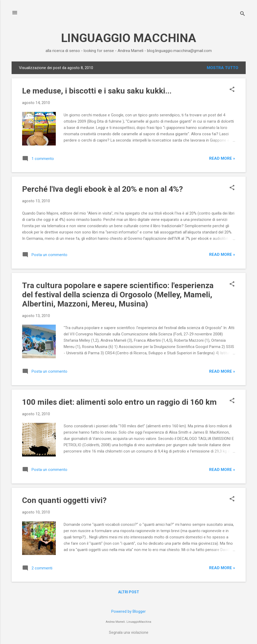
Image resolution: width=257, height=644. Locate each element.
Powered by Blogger (128, 611)
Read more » (222, 158)
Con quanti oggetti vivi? (64, 500)
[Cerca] (243, 14)
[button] (232, 90)
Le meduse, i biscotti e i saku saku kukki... (97, 91)
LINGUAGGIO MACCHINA (129, 38)
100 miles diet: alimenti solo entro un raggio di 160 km (119, 402)
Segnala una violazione (129, 632)
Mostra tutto (223, 68)
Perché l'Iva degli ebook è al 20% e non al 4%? (102, 189)
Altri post (129, 592)
